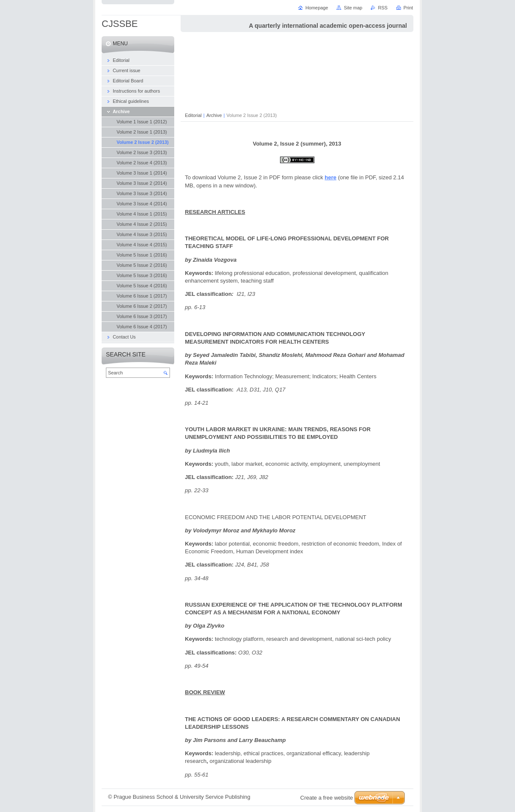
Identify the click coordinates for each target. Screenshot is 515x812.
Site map (353, 8)
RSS (383, 8)
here (330, 177)
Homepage (317, 8)
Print (408, 8)
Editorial (193, 115)
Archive (214, 115)
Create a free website (327, 798)
